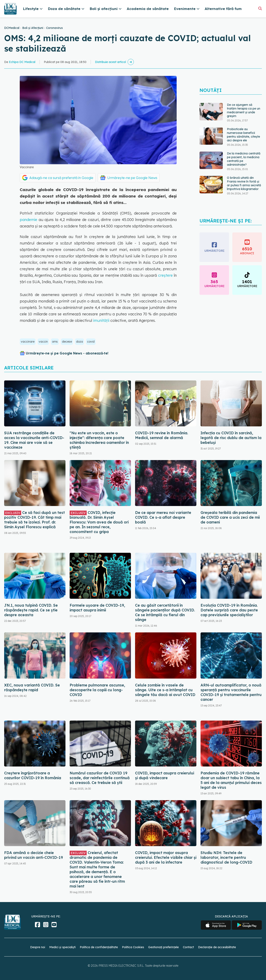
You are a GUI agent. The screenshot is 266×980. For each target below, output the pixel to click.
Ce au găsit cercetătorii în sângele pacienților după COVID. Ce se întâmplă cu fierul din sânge (165, 612)
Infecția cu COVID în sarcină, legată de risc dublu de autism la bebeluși (231, 438)
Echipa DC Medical (22, 62)
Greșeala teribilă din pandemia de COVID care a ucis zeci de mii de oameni (230, 517)
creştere (165, 275)
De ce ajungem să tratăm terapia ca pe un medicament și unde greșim (244, 110)
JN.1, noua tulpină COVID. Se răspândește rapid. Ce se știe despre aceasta (31, 610)
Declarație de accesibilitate (217, 947)
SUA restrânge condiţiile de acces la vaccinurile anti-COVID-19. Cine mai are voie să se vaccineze (34, 440)
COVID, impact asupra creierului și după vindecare (165, 775)
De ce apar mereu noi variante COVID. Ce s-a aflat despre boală (163, 517)
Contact (188, 947)
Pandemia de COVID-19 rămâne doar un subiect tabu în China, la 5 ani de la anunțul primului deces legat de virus (231, 780)
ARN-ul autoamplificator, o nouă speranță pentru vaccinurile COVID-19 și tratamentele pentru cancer (231, 692)
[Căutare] (260, 8)
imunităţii (101, 320)
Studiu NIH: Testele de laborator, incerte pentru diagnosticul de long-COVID (226, 857)
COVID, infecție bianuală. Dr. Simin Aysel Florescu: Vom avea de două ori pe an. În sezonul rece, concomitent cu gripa (99, 522)
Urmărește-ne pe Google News (132, 178)
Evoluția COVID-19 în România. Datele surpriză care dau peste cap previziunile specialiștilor (229, 610)
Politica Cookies (133, 947)
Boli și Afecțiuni (33, 28)
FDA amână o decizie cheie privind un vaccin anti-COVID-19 (34, 855)
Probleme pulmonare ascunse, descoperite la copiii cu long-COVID (97, 690)
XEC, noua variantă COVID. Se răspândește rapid (32, 687)
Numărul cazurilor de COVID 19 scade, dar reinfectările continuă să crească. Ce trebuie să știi (100, 778)
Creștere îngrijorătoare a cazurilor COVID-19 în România (33, 775)
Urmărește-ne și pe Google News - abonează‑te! (67, 353)
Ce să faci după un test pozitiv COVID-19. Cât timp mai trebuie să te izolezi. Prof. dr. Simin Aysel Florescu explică (34, 520)
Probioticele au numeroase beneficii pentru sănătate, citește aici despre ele (243, 135)
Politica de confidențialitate (99, 947)
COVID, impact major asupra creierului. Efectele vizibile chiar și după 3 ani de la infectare (166, 857)
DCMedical (12, 28)
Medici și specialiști (62, 947)
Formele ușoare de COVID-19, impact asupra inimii (97, 608)
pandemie (28, 220)
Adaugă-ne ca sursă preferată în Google (61, 178)
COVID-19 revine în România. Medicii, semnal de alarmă (162, 435)
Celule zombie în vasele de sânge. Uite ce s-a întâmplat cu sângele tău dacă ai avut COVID (165, 690)
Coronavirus (54, 28)
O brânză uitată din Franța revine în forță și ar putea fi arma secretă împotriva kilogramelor (244, 183)
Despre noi (38, 947)
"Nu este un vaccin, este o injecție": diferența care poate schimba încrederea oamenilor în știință (99, 440)
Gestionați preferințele (163, 947)
